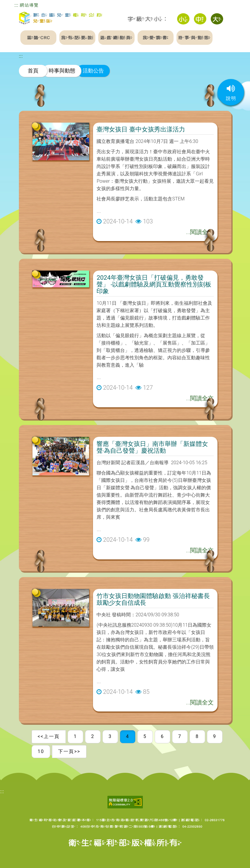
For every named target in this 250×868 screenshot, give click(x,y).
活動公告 (93, 71)
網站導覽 (29, 5)
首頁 (33, 71)
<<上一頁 (49, 736)
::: (16, 5)
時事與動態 (62, 71)
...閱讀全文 (200, 232)
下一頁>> (69, 751)
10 (41, 751)
